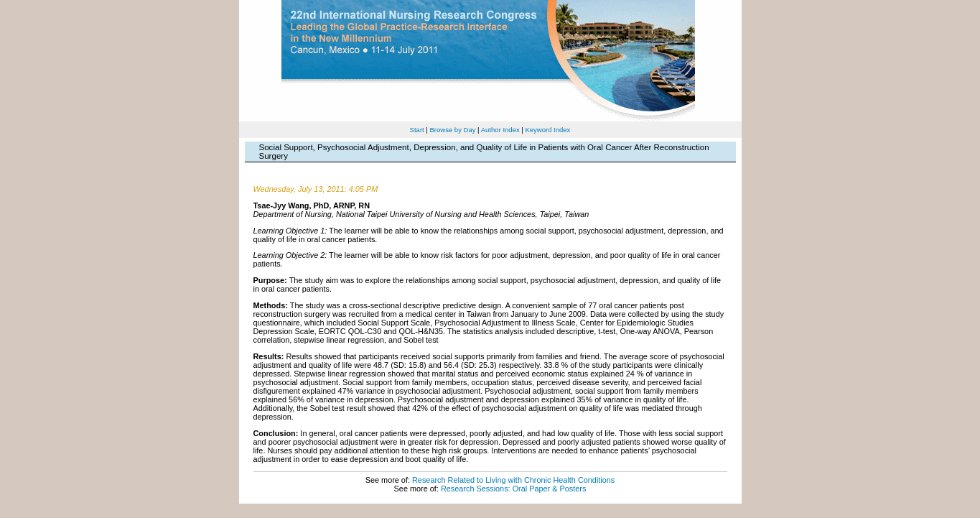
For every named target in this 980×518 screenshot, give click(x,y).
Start (417, 130)
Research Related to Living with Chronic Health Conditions (513, 480)
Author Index (500, 130)
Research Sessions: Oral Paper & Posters (513, 489)
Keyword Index (547, 130)
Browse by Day (452, 130)
